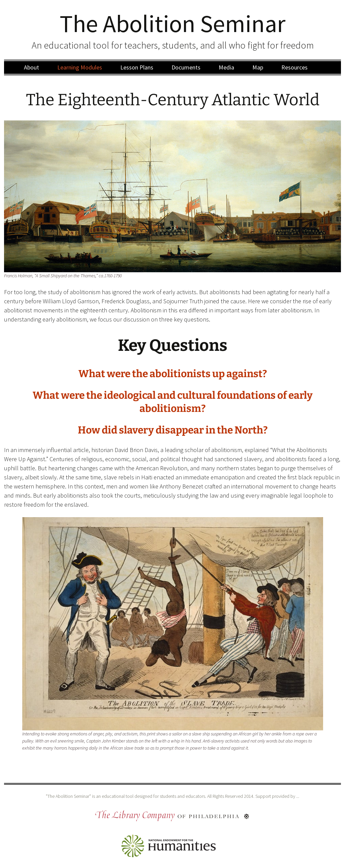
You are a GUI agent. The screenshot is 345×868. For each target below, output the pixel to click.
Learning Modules (80, 67)
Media (226, 67)
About (32, 67)
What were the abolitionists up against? (173, 374)
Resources (294, 67)
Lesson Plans (137, 67)
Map (258, 67)
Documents (186, 67)
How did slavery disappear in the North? (173, 430)
